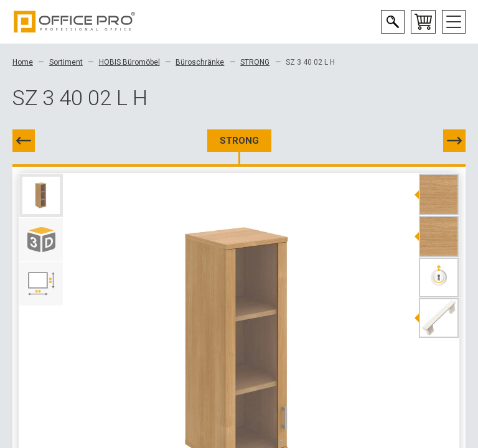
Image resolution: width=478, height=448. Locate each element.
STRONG (255, 62)
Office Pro (75, 22)
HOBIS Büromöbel (129, 62)
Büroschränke (200, 62)
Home (23, 62)
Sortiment (66, 62)
